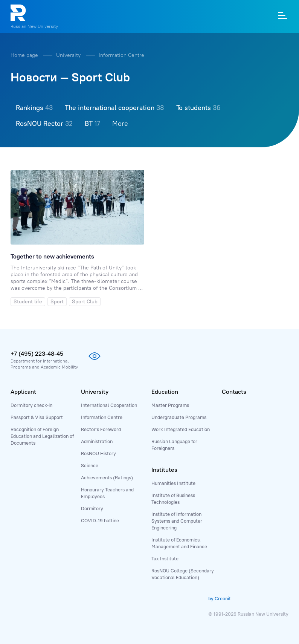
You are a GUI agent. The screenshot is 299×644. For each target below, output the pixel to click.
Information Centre (121, 55)
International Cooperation (109, 405)
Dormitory (92, 508)
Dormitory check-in (31, 405)
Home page (25, 55)
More (120, 123)
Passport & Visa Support (37, 417)
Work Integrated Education (181, 429)
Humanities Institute (173, 483)
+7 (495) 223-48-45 (37, 353)
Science (90, 465)
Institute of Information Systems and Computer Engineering (177, 521)
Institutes (164, 470)
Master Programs (170, 405)
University (69, 55)
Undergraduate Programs (179, 417)
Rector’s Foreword (101, 429)
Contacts (234, 392)
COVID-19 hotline (100, 520)
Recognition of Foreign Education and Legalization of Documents (42, 436)
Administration (97, 441)
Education (165, 392)
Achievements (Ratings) (107, 477)
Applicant (23, 392)
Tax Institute (165, 558)
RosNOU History (98, 453)
